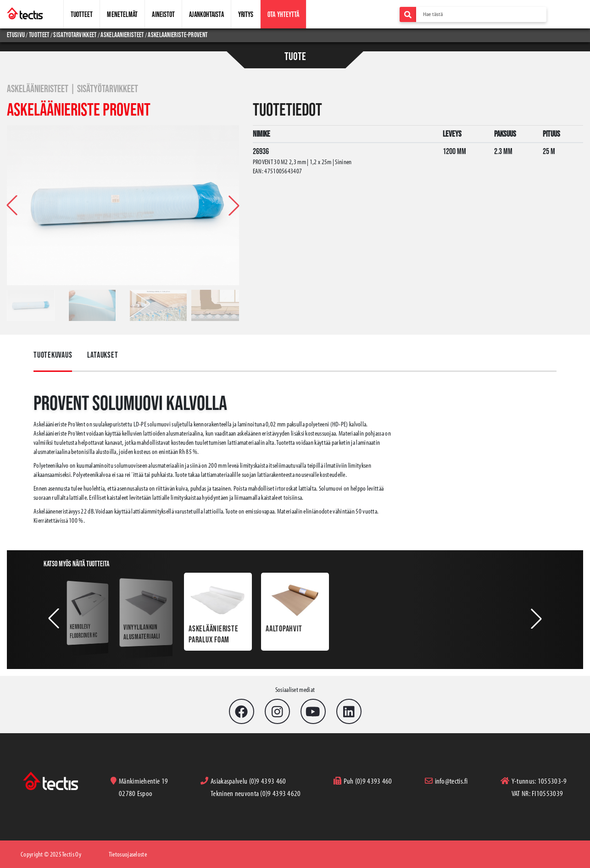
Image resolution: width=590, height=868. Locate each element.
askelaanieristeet (122, 35)
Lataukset (103, 355)
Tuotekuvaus (53, 355)
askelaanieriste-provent (178, 35)
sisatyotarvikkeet (75, 35)
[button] (234, 205)
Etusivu (16, 35)
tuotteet (39, 35)
